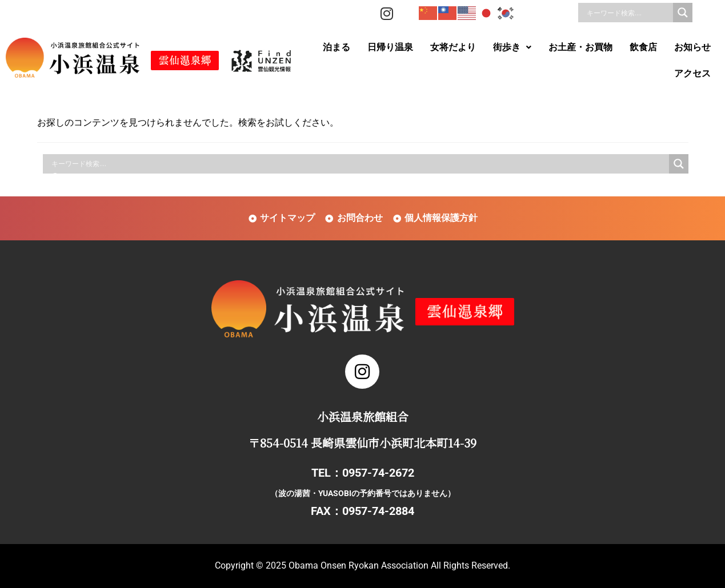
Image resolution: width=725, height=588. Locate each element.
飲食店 (643, 47)
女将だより (453, 47)
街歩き (512, 47)
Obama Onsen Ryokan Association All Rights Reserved (398, 565)
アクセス (692, 73)
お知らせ (692, 47)
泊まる (337, 47)
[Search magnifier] (683, 13)
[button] (512, 47)
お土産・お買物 (580, 47)
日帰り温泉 (390, 47)
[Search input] (628, 13)
